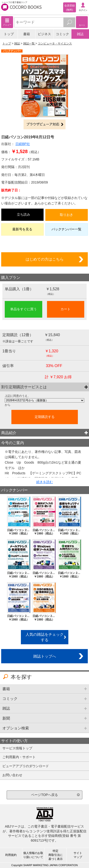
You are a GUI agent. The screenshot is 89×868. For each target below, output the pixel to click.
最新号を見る (22, 229)
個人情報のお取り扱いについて (33, 855)
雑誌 (80, 34)
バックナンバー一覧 (66, 229)
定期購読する (45, 417)
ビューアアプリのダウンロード (26, 766)
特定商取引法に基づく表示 (56, 855)
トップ (9, 34)
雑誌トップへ (45, 656)
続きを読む (45, 482)
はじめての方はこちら (45, 259)
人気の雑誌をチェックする (45, 637)
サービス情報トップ (17, 748)
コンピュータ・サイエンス (55, 44)
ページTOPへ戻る (44, 795)
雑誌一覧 (29, 44)
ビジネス (44, 34)
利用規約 (11, 855)
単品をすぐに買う (23, 309)
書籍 (27, 34)
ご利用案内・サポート (19, 757)
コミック (62, 34)
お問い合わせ (12, 775)
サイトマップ (78, 855)
